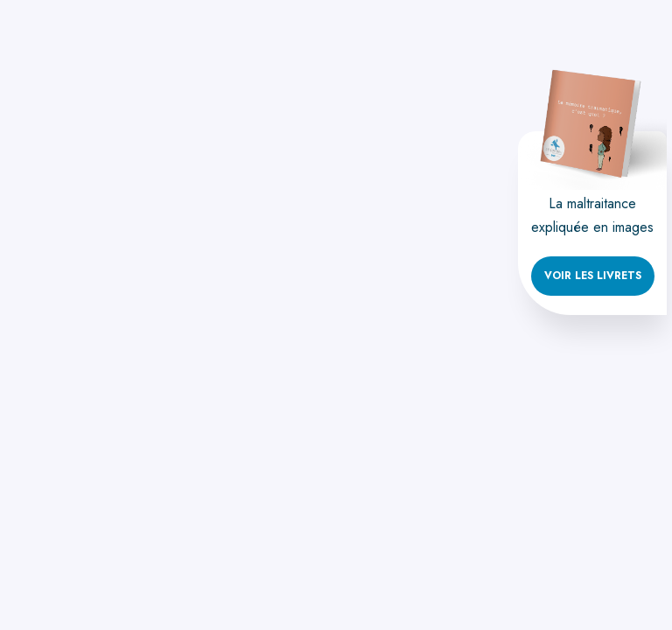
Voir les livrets (593, 276)
